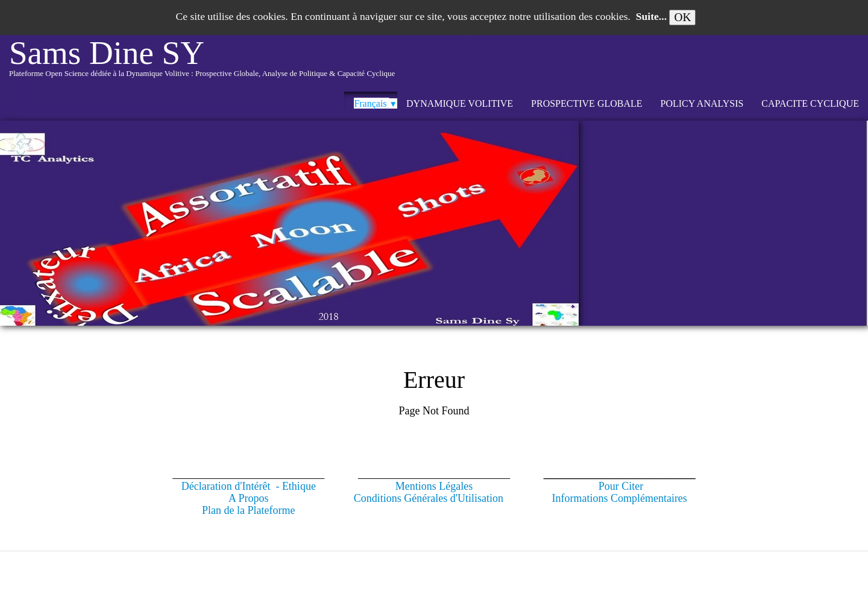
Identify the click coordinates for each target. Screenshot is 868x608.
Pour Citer (621, 486)
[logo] (202, 63)
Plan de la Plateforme (248, 510)
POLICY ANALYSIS (702, 103)
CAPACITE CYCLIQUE (810, 103)
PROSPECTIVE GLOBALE (587, 103)
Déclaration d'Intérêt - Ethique (249, 486)
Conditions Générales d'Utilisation (429, 498)
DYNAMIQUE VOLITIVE (460, 103)
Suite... (651, 16)
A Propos (249, 498)
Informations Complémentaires (619, 498)
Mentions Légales (434, 486)
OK (682, 17)
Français (376, 103)
